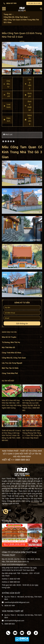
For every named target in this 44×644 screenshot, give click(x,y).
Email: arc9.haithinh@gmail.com (14, 565)
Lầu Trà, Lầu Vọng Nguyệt (12, 363)
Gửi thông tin (22, 323)
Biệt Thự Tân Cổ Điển (10, 368)
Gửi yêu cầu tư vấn (34, 3)
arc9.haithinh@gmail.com (14, 621)
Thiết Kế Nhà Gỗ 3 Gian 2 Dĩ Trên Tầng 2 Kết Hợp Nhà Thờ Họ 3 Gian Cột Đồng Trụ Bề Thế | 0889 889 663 (11, 435)
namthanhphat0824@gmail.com (17, 602)
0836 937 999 (10, 3)
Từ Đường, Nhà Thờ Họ (11, 342)
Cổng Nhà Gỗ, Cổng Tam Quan (14, 358)
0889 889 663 (15, 582)
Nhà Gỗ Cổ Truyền (9, 337)
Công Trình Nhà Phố (10, 373)
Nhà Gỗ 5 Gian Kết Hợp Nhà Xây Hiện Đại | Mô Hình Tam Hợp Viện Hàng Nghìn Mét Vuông (12, 404)
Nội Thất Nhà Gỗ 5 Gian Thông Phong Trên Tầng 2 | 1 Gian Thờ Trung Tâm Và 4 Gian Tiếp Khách (32, 434)
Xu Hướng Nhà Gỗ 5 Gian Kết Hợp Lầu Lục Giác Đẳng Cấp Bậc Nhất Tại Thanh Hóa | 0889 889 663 (32, 405)
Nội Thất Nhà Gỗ (8, 347)
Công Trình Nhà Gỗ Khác (12, 353)
